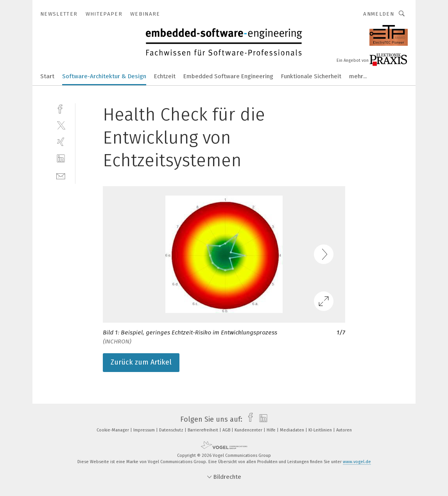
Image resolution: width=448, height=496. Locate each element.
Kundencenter (249, 430)
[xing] (61, 142)
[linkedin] (61, 159)
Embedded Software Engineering (228, 76)
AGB (227, 430)
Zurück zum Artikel (141, 362)
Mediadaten (293, 430)
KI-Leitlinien (321, 430)
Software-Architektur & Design (104, 76)
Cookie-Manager (113, 430)
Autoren (344, 430)
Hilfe (272, 430)
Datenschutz (172, 430)
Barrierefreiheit (203, 430)
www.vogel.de (357, 462)
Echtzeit (165, 76)
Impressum (145, 430)
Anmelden (379, 14)
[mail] (61, 175)
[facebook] (61, 108)
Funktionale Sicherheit (311, 76)
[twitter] (61, 125)
